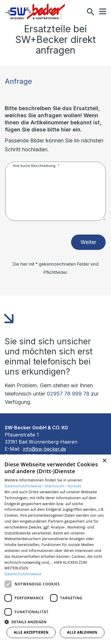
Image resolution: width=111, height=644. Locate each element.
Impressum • (56, 486)
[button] (103, 12)
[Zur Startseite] (35, 12)
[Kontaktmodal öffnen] (78, 12)
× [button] (104, 461)
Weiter (88, 242)
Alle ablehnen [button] (82, 632)
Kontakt (75, 486)
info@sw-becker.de (44, 449)
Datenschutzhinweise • (25, 486)
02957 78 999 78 (68, 394)
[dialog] (55, 549)
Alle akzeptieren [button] (31, 632)
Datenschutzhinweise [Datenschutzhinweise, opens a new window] (23, 574)
